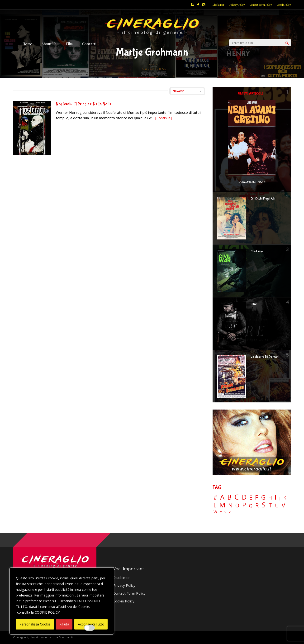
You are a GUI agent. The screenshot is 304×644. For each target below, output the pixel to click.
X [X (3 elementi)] (221, 512)
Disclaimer (218, 5)
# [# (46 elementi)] (215, 498)
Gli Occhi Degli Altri (263, 199)
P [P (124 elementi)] (244, 505)
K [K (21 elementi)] (285, 498)
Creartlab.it (66, 637)
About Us (49, 44)
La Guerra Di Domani (265, 357)
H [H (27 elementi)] (270, 498)
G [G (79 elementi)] (263, 497)
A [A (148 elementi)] (222, 497)
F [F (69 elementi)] (257, 498)
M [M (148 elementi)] (222, 505)
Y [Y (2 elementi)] (225, 513)
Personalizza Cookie (35, 624)
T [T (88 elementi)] (270, 505)
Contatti (89, 44)
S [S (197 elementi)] (264, 505)
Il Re (254, 304)
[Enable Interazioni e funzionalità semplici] (90, 628)
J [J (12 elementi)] (280, 498)
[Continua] (164, 118)
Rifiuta (64, 624)
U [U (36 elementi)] (277, 506)
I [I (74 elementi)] (276, 497)
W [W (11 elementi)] (215, 512)
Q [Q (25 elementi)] (251, 506)
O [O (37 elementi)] (237, 506)
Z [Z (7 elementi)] (230, 512)
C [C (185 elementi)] (237, 497)
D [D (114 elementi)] (244, 497)
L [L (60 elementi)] (215, 505)
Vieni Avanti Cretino (252, 182)
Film (69, 44)
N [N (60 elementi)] (230, 505)
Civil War (257, 251)
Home (27, 44)
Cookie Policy (284, 5)
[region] (62, 601)
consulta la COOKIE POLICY (38, 612)
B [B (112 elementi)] (229, 497)
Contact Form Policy (261, 5)
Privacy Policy (237, 5)
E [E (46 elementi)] (251, 498)
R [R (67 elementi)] (257, 505)
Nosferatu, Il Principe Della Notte (84, 104)
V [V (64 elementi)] (283, 505)
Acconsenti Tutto (91, 624)
